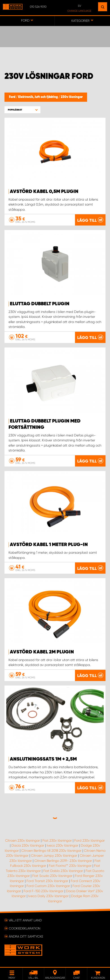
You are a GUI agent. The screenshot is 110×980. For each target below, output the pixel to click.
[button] (22, 110)
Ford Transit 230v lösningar (47, 881)
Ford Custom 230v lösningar (48, 886)
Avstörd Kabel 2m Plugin (42, 652)
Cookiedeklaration (25, 928)
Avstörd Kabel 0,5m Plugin (44, 192)
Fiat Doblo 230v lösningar (63, 871)
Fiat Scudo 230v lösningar (52, 876)
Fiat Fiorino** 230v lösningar (70, 866)
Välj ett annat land (25, 920)
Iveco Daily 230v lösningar (48, 896)
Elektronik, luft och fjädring (38, 97)
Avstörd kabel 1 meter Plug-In (49, 545)
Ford (12, 97)
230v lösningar (72, 97)
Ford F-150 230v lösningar (44, 891)
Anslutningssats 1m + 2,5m (43, 759)
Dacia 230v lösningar (28, 845)
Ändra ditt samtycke (26, 936)
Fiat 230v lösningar (57, 841)
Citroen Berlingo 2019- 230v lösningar (63, 861)
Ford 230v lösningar (90, 841)
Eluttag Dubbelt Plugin (40, 304)
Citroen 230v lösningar (23, 841)
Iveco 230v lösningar (63, 845)
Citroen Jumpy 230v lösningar (54, 856)
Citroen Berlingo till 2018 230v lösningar (51, 851)
